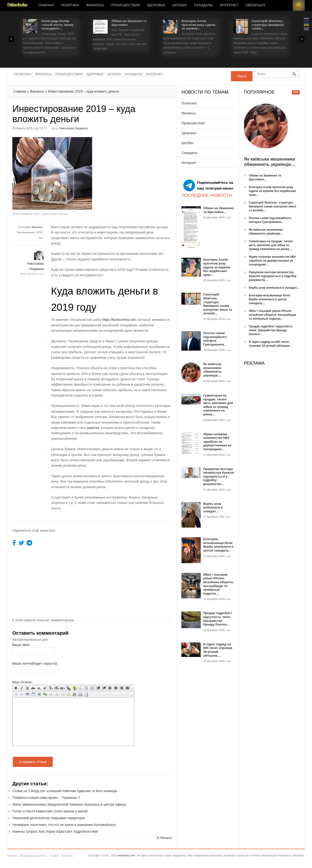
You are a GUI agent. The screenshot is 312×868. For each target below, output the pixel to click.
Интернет (229, 5)
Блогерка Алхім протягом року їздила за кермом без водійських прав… (217, 267)
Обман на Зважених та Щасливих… (219, 210)
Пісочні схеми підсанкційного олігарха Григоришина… (215, 339)
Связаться (255, 5)
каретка (93, 428)
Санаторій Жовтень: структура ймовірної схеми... (268, 25)
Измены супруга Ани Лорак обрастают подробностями (55, 831)
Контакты (67, 856)
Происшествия (125, 5)
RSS (299, 5)
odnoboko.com (126, 855)
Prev (11, 39)
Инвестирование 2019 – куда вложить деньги (83, 91)
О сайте (54, 856)
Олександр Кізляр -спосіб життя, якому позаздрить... (57, 25)
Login (287, 5)
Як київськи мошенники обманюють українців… (212, 370)
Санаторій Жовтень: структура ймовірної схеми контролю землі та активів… (218, 304)
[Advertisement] (133, 171)
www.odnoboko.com (32, 274)
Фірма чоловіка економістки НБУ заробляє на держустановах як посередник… (217, 442)
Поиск (242, 76)
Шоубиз (180, 5)
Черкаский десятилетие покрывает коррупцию (49, 818)
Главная (46, 5)
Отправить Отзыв (33, 762)
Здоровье (156, 5)
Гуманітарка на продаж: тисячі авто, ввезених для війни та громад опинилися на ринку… (218, 405)
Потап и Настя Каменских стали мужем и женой (50, 811)
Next (302, 39)
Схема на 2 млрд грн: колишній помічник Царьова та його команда (65, 791)
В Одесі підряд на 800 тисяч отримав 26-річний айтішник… (218, 650)
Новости (17, 5)
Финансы (95, 5)
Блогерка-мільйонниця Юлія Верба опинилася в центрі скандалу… (218, 545)
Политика (70, 5)
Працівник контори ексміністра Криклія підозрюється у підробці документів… (219, 476)
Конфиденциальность (33, 856)
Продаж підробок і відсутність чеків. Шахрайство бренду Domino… (218, 619)
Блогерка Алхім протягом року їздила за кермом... (198, 25)
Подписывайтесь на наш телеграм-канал (208, 185)
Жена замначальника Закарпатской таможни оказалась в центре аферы (69, 804)
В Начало (164, 838)
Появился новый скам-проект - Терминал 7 (46, 798)
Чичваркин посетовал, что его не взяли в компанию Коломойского (64, 825)
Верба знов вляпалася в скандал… (213, 508)
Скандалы (203, 5)
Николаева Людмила (74, 128)
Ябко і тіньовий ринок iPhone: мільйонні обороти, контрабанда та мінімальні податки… (218, 584)
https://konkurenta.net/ (119, 320)
